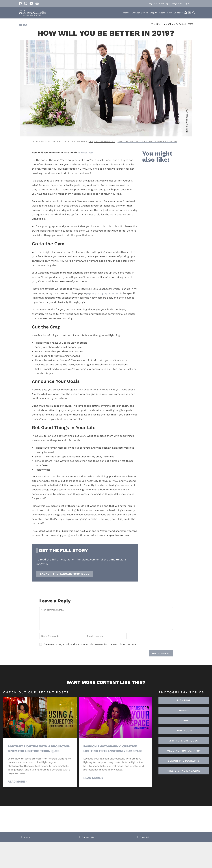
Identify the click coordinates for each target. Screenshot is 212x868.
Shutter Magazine (100, 141)
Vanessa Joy (85, 153)
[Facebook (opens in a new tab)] (21, 4)
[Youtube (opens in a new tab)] (31, 4)
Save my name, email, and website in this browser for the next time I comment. (92, 644)
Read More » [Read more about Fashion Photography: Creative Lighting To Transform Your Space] (93, 778)
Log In (187, 3)
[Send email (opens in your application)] (37, 4)
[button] (184, 731)
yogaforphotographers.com (102, 293)
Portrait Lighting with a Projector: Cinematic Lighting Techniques (36, 751)
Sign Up (153, 3)
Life (84, 141)
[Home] (152, 24)
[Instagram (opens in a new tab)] (26, 4)
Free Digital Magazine (170, 3)
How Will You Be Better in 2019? (178, 24)
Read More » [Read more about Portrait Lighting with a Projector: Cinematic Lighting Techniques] (18, 786)
